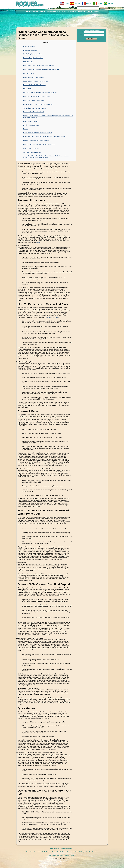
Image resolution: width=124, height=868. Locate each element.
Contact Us (60, 855)
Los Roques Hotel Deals (71, 852)
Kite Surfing (72, 11)
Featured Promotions (30, 46)
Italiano (97, 3)
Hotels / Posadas (94, 11)
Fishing (42, 11)
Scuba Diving (82, 11)
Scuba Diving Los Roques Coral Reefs (53, 852)
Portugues (108, 3)
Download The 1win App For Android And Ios (37, 96)
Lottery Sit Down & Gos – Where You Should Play (38, 104)
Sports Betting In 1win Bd (31, 148)
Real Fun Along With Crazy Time (33, 58)
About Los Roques (32, 11)
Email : (82, 35)
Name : (82, 32)
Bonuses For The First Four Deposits (34, 85)
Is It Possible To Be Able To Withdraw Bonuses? (38, 133)
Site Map (67, 855)
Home (51, 849)
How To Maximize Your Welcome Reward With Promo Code (41, 69)
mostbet (38, 242)
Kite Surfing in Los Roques (33, 852)
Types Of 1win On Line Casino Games (35, 108)
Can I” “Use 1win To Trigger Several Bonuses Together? (40, 93)
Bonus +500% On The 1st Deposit (34, 77)
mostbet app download (52, 317)
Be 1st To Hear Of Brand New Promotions (36, 81)
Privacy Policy (52, 855)
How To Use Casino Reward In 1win (34, 100)
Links (72, 855)
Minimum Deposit (29, 73)
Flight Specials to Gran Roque (88, 852)
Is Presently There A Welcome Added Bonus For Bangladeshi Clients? (44, 137)
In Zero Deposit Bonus (30, 50)
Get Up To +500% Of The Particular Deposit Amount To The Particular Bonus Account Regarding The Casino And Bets (46, 157)
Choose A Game (28, 62)
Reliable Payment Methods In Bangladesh (36, 141)
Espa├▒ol (75, 3)
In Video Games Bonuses (31, 125)
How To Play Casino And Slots (32, 54)
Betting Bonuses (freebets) (31, 121)
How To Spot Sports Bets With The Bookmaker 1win (39, 144)
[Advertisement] (91, 56)
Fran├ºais (87, 3)
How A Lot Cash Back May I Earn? (34, 112)
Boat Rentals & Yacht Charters (56, 11)
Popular (26, 129)
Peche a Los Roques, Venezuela (63, 849)
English (64, 3)
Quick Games (27, 89)
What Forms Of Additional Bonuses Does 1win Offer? (39, 66)
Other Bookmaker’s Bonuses (32, 152)
